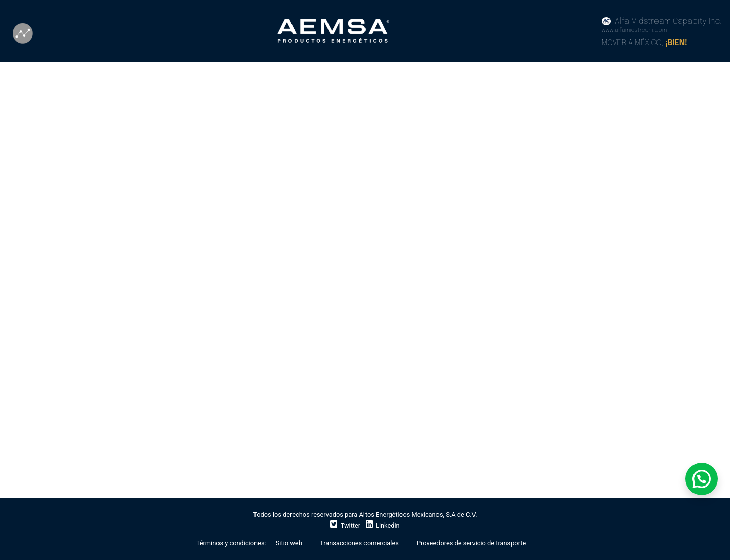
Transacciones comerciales (359, 543)
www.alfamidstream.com (634, 30)
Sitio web (289, 543)
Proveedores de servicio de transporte (471, 543)
